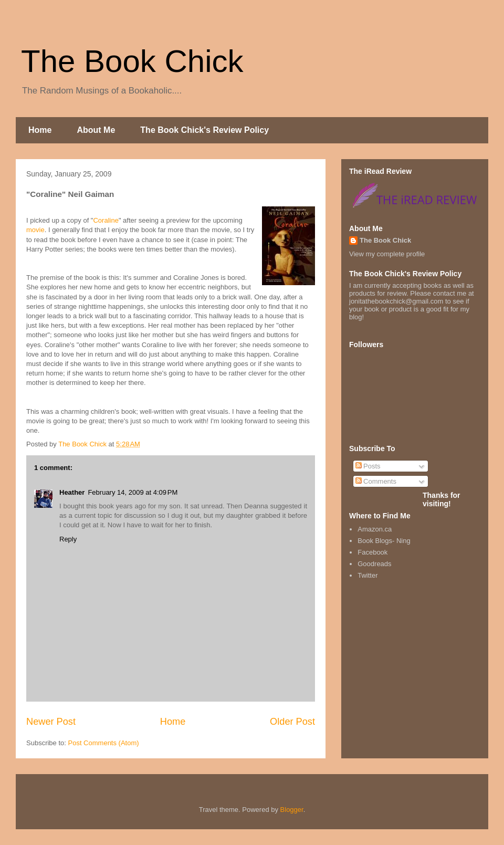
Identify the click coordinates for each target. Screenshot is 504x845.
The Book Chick (132, 61)
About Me (96, 130)
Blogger (292, 810)
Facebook (372, 552)
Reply (68, 539)
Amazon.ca (375, 529)
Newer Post (51, 722)
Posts (368, 466)
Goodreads (374, 564)
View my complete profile (387, 254)
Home (40, 130)
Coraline (106, 220)
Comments (376, 481)
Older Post (292, 722)
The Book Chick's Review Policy (204, 130)
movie (35, 230)
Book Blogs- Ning (384, 541)
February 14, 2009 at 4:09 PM (133, 492)
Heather (72, 492)
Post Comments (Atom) (104, 743)
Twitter (367, 575)
